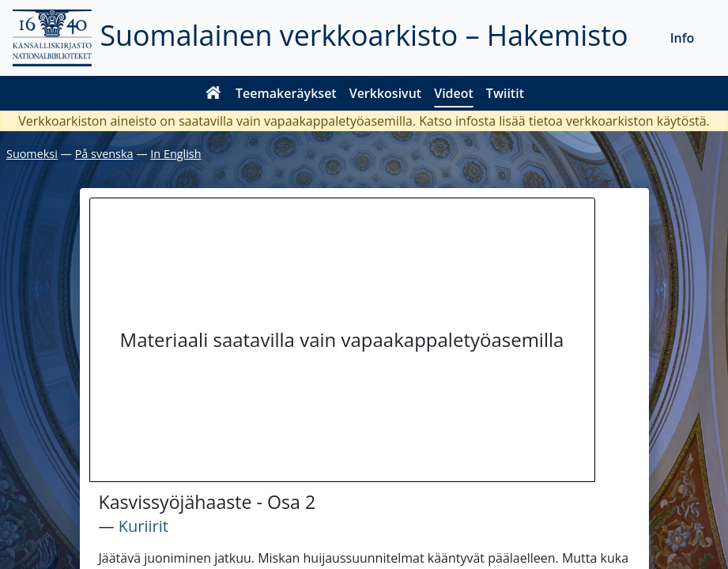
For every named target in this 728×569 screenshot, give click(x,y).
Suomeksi (32, 154)
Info (683, 38)
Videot (454, 93)
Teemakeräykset (286, 93)
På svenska (104, 154)
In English (175, 154)
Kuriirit (143, 526)
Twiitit (505, 93)
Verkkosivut (385, 93)
